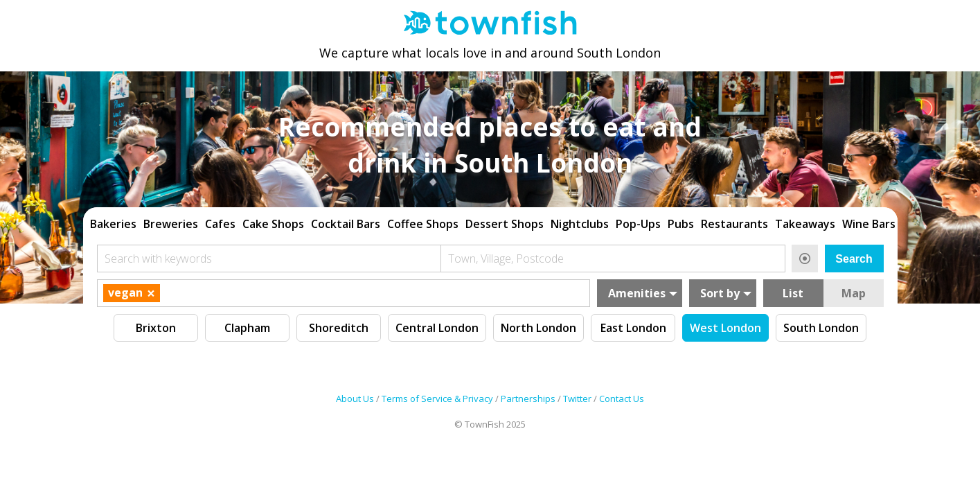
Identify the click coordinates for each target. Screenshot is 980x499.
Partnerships (528, 399)
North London (538, 328)
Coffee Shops (423, 224)
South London (821, 328)
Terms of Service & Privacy (437, 399)
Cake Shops (273, 224)
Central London (437, 328)
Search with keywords (158, 259)
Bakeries (113, 224)
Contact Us (622, 399)
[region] (490, 222)
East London (633, 328)
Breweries (171, 224)
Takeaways (805, 224)
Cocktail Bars (346, 224)
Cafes (220, 224)
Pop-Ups (638, 224)
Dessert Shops (505, 224)
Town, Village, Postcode (506, 259)
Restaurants (734, 224)
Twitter (577, 399)
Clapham (247, 328)
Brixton (156, 328)
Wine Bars (869, 224)
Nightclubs (580, 224)
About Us (355, 399)
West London (725, 328)
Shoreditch (339, 328)
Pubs (681, 224)
